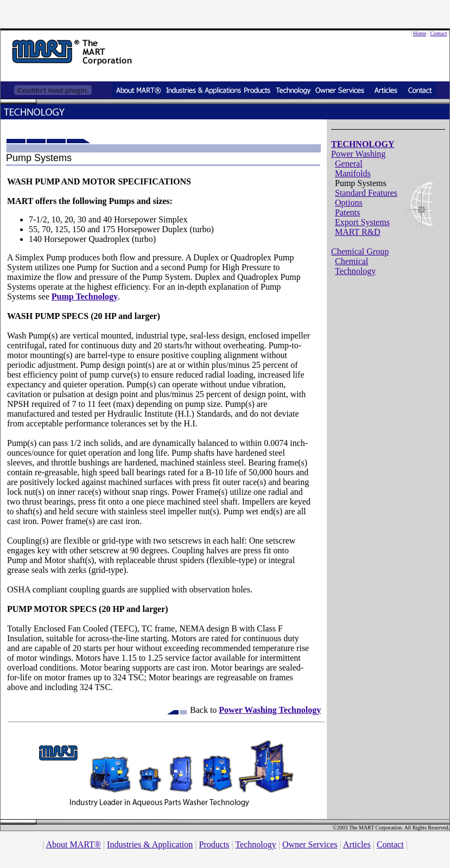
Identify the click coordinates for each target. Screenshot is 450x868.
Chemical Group (360, 251)
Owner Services (310, 844)
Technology (255, 844)
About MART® (73, 844)
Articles (357, 844)
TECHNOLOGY (363, 144)
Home (420, 33)
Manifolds (353, 173)
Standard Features (366, 193)
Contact (438, 33)
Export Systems (362, 222)
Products (214, 844)
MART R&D (358, 232)
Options (349, 203)
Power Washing (358, 154)
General (349, 164)
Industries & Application (150, 844)
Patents (347, 212)
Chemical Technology (355, 266)
